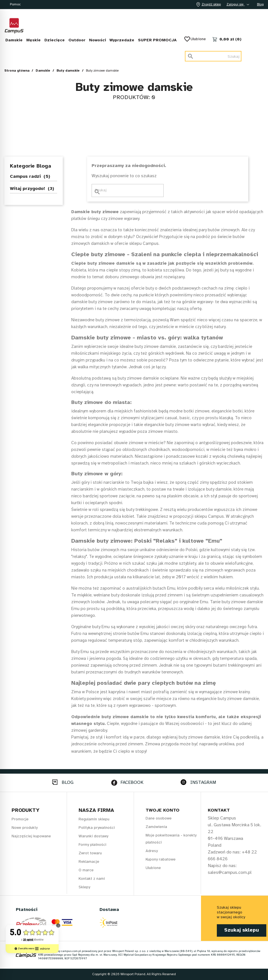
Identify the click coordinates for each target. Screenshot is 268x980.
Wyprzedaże (122, 40)
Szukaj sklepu (242, 930)
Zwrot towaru (90, 853)
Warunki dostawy (93, 836)
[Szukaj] (213, 56)
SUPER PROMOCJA (157, 40)
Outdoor (77, 40)
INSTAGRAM (203, 783)
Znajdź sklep (208, 5)
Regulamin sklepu (94, 819)
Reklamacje (89, 862)
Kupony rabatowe (161, 860)
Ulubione (195, 39)
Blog (260, 4)
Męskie (33, 40)
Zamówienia (156, 827)
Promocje (20, 819)
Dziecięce (55, 40)
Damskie (14, 40)
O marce (86, 870)
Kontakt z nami (92, 879)
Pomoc (15, 4)
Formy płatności (92, 845)
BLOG (68, 783)
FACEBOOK (132, 783)
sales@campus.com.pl (230, 873)
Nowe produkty (25, 828)
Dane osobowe (159, 819)
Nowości (98, 40)
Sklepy (84, 887)
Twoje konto (163, 810)
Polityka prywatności (97, 828)
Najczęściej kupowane (31, 836)
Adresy (152, 851)
